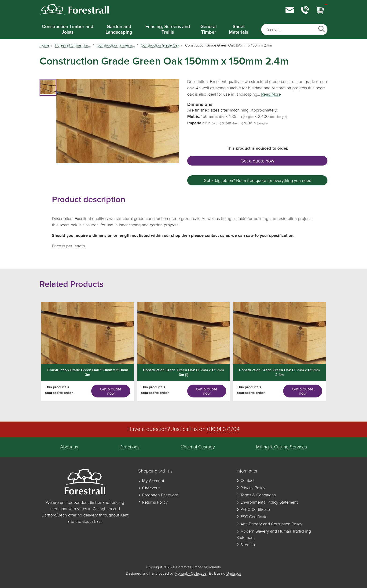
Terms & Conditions (256, 495)
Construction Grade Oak (160, 46)
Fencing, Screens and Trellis (168, 29)
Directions (129, 447)
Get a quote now (257, 161)
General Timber (209, 29)
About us (69, 447)
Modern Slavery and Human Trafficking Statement (274, 535)
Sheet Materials (239, 29)
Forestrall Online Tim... (73, 46)
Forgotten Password (158, 495)
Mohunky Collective (191, 574)
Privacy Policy (251, 488)
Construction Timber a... (116, 46)
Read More (271, 94)
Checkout (149, 488)
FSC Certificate (252, 517)
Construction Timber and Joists (68, 29)
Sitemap (246, 545)
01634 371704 (223, 429)
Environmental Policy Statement (267, 502)
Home (44, 46)
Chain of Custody (198, 447)
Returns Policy (153, 502)
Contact (245, 481)
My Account (151, 481)
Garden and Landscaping (119, 29)
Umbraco (234, 574)
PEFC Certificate (253, 510)
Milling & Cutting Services (281, 447)
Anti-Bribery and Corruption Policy (269, 524)
